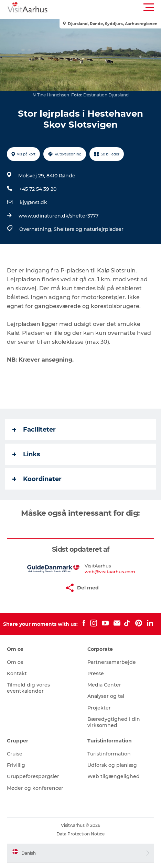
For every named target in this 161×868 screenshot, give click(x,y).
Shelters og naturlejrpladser (89, 229)
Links (26, 454)
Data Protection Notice (80, 834)
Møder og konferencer (35, 788)
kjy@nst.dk (33, 202)
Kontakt (17, 673)
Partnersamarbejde (112, 662)
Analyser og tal (106, 696)
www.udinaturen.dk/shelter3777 (58, 216)
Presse (96, 673)
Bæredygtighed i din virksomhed (114, 722)
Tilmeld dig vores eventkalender (28, 688)
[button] (111, 8)
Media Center (104, 685)
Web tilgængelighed (114, 776)
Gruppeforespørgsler (33, 776)
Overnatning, (36, 229)
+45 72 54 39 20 (38, 189)
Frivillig (16, 765)
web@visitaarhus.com (110, 572)
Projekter (99, 708)
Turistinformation (109, 754)
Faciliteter (34, 430)
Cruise (15, 754)
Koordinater (37, 479)
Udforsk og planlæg (112, 765)
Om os (15, 662)
